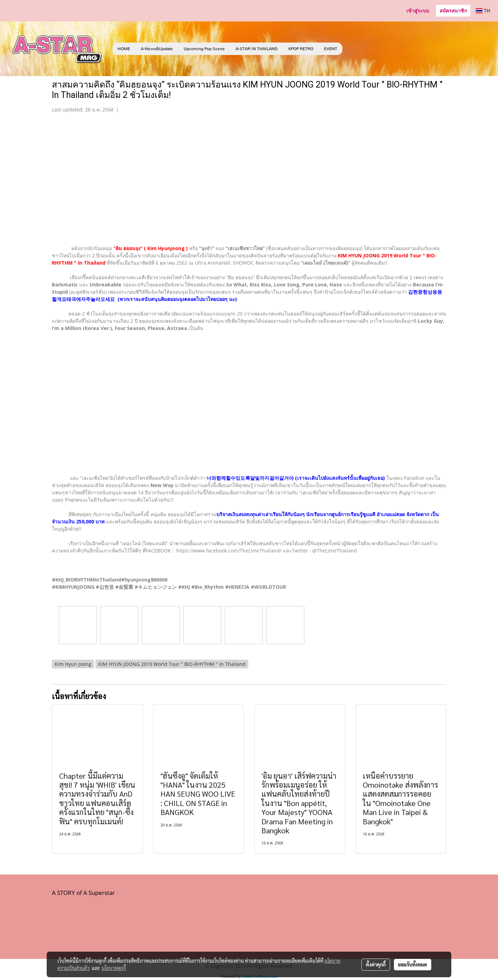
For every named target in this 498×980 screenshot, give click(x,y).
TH (483, 11)
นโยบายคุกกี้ (114, 968)
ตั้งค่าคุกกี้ (376, 964)
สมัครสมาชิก (453, 11)
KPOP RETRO (301, 49)
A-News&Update (157, 49)
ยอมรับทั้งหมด (413, 964)
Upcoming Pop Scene (204, 49)
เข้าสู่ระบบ (418, 11)
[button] (353, 49)
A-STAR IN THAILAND (257, 49)
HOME (124, 49)
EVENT (331, 49)
